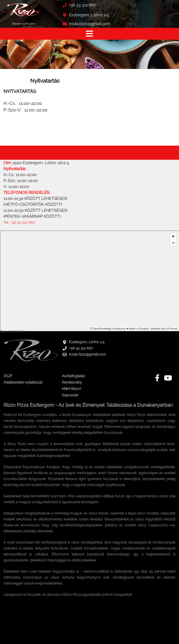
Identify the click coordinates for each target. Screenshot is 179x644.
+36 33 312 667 (82, 5)
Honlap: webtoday (166, 639)
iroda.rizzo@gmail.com (90, 24)
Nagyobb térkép (12, 331)
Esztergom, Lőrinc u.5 (89, 15)
